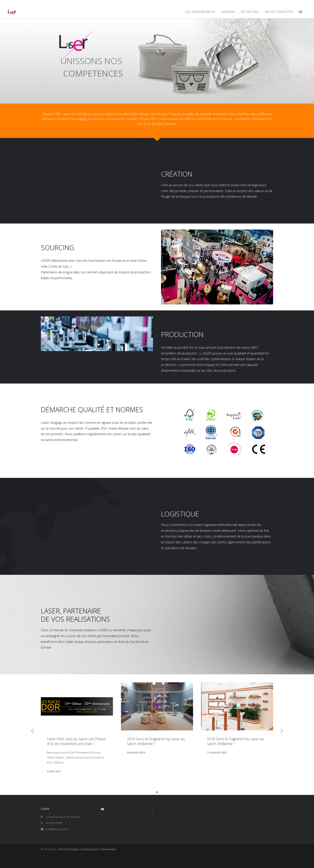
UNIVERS (228, 12)
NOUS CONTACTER (279, 12)
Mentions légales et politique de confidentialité (87, 863)
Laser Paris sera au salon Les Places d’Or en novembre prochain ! (76, 755)
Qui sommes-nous (200, 12)
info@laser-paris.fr (57, 843)
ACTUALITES (250, 12)
